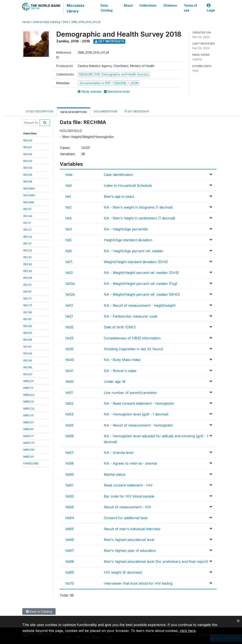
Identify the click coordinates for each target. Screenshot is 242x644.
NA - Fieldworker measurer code (131, 316)
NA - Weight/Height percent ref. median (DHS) (141, 273)
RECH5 (28, 175)
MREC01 (29, 381)
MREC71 (29, 436)
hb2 (68, 207)
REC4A (28, 216)
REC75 (28, 305)
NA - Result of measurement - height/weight (140, 305)
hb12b (70, 294)
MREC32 (29, 408)
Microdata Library (75, 8)
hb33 (69, 338)
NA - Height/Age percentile (126, 229)
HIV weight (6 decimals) (123, 572)
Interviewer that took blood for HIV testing (138, 583)
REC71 (27, 298)
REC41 (27, 257)
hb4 (69, 229)
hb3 (68, 218)
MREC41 (29, 415)
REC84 (28, 340)
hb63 (70, 507)
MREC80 (29, 450)
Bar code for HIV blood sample (129, 496)
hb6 (69, 251)
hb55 (69, 425)
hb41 (69, 371)
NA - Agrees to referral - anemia (130, 463)
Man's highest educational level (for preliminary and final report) (156, 562)
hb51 (69, 393)
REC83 (28, 333)
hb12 (69, 273)
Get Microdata (109, 41)
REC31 (27, 243)
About (128, 6)
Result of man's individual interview (132, 529)
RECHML (29, 202)
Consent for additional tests (126, 518)
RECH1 (27, 147)
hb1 (68, 197)
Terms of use (190, 8)
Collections (148, 6)
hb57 (70, 453)
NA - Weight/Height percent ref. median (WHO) (142, 294)
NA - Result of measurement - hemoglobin (138, 425)
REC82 (28, 326)
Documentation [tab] (106, 111)
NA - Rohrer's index (120, 371)
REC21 (27, 230)
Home (26, 22)
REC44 (28, 278)
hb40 (70, 360)
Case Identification (118, 175)
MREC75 (29, 443)
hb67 (70, 551)
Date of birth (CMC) (120, 327)
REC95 (28, 360)
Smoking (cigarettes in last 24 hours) (134, 349)
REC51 (27, 285)
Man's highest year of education (130, 551)
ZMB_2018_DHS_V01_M (86, 22)
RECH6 (28, 181)
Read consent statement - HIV (128, 485)
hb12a (70, 284)
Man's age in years (119, 197)
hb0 (69, 185)
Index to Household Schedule (128, 185)
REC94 (28, 353)
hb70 (70, 583)
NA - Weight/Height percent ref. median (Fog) (141, 284)
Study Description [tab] (40, 111)
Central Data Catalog (46, 22)
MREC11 (28, 388)
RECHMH (29, 195)
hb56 (70, 436)
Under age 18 (115, 382)
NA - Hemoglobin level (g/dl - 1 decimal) (136, 414)
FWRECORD (31, 463)
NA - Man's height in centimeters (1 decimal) (140, 218)
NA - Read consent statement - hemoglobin (139, 403)
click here (188, 631)
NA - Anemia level (119, 453)
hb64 (70, 518)
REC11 (27, 223)
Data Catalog (106, 8)
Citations (170, 6)
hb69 (70, 572)
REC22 (28, 237)
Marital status (115, 474)
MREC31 (29, 401)
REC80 (28, 312)
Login (211, 8)
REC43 (28, 271)
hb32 (69, 327)
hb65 (70, 529)
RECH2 (28, 154)
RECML (28, 367)
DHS (66, 22)
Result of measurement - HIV (127, 507)
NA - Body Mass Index (122, 360)
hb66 (70, 540)
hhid (69, 175)
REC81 (27, 319)
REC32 (28, 250)
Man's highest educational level (129, 540)
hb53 (69, 414)
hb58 (70, 463)
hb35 (69, 349)
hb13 (69, 305)
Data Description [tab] (74, 112)
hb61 (69, 485)
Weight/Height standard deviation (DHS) (136, 262)
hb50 (70, 382)
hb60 (70, 474)
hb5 (68, 240)
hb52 (69, 403)
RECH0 (28, 140)
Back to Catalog (39, 611)
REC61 (27, 291)
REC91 (27, 347)
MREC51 (29, 422)
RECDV (28, 374)
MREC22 (29, 395)
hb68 (70, 562)
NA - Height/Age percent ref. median (134, 251)
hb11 (69, 262)
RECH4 (28, 168)
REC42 (28, 264)
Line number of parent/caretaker (130, 393)
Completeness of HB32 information (132, 338)
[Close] (238, 620)
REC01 (27, 209)
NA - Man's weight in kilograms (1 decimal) (138, 207)
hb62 (70, 496)
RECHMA (29, 188)
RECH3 (28, 161)
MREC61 (29, 429)
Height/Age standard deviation (128, 240)
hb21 (69, 316)
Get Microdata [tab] (137, 111)
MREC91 (29, 457)
